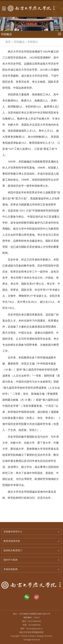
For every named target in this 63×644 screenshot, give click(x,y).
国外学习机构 (11, 560)
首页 (8, 42)
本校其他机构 (11, 569)
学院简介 (33, 42)
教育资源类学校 (12, 541)
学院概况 (19, 42)
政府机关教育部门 (13, 550)
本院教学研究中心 (13, 532)
